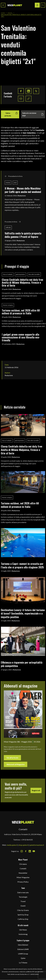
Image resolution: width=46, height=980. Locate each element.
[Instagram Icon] (22, 851)
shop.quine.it (23, 845)
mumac (8, 183)
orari (15, 183)
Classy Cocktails (8, 274)
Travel (10, 13)
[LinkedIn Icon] (30, 851)
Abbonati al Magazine (16, 764)
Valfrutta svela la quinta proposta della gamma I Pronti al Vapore (23, 235)
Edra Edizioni (23, 945)
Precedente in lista (14, 176)
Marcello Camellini (34, 274)
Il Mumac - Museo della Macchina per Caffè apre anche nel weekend (23, 190)
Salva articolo (11, 114)
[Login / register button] (37, 5)
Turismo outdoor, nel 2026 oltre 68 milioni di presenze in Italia (21, 312)
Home (3, 13)
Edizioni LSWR (23, 949)
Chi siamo (23, 864)
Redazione (22, 196)
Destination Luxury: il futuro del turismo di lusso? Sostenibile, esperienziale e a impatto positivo (23, 613)
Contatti (23, 868)
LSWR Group (23, 954)
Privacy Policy (23, 882)
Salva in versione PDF (33, 114)
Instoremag (23, 934)
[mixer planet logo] (23, 822)
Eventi (23, 906)
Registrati (36, 790)
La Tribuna (23, 963)
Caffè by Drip (23, 919)
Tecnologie (23, 897)
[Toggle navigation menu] (3, 5)
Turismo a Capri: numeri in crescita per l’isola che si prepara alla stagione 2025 (22, 565)
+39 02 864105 (27, 840)
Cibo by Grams (23, 910)
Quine (23, 958)
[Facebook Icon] (26, 851)
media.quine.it (12, 845)
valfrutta (8, 227)
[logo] (15, 5)
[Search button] (43, 5)
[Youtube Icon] (34, 851)
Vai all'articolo (12, 758)
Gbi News (23, 930)
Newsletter (23, 873)
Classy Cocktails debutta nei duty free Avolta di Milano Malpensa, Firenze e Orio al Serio (22, 282)
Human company (8, 305)
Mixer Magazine (23, 877)
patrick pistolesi (20, 274)
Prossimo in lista (13, 222)
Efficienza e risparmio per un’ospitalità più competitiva (22, 664)
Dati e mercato (23, 892)
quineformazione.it (37, 845)
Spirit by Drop (23, 915)
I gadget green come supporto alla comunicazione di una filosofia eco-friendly (21, 337)
